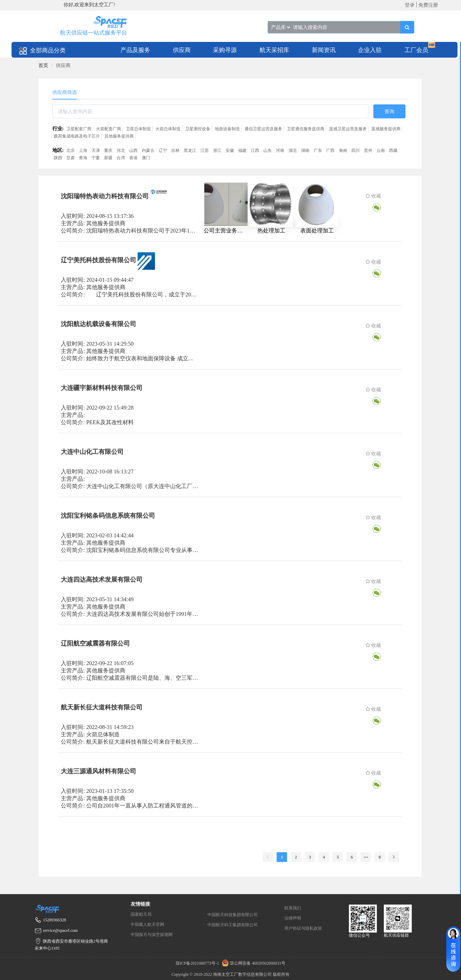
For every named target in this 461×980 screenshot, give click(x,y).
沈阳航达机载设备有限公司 (98, 324)
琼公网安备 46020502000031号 (253, 963)
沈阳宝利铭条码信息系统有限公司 (108, 516)
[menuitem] (135, 50)
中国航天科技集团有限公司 (233, 915)
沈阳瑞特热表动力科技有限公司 (105, 196)
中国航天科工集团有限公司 (233, 925)
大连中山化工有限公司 (92, 452)
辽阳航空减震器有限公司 (95, 643)
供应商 (182, 50)
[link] (43, 65)
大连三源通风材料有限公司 (98, 771)
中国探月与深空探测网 (152, 935)
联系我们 (293, 908)
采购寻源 (225, 50)
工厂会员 (416, 50)
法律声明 (293, 918)
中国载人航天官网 (147, 924)
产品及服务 (135, 50)
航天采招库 (274, 50)
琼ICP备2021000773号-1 (198, 963)
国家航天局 (141, 914)
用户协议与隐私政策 (303, 928)
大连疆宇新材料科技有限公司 (102, 388)
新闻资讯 (324, 50)
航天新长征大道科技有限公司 (102, 707)
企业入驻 (370, 50)
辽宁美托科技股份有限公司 (98, 260)
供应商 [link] (63, 65)
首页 (43, 65)
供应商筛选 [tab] (65, 92)
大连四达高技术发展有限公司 (102, 580)
